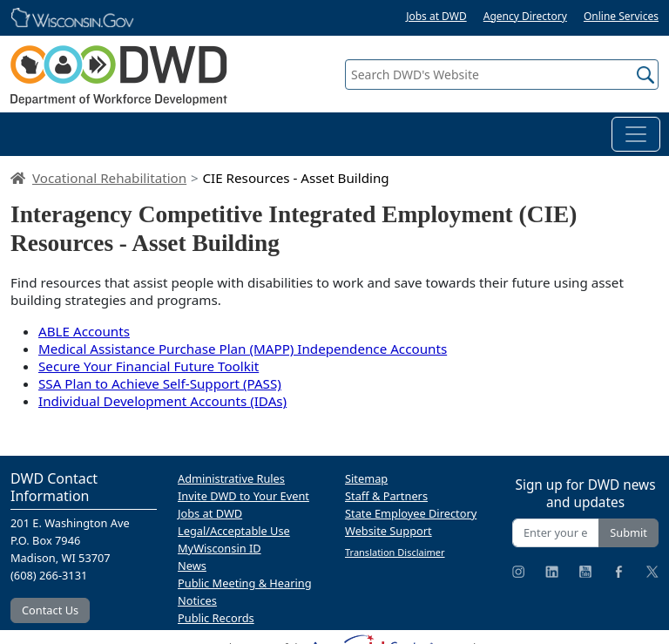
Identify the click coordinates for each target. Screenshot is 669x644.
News (192, 566)
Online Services (621, 16)
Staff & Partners (386, 496)
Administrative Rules (231, 478)
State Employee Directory (411, 513)
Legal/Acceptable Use (234, 531)
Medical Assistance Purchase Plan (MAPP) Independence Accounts (243, 349)
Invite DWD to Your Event (243, 496)
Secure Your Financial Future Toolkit (149, 366)
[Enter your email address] (556, 533)
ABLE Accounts (84, 331)
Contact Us (50, 610)
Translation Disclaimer (395, 552)
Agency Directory (525, 16)
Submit (628, 532)
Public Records (216, 618)
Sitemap (366, 478)
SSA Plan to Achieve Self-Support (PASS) (160, 383)
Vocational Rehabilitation (109, 178)
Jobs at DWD (436, 16)
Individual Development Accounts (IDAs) (162, 401)
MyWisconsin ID (220, 548)
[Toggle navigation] (636, 134)
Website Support (389, 531)
